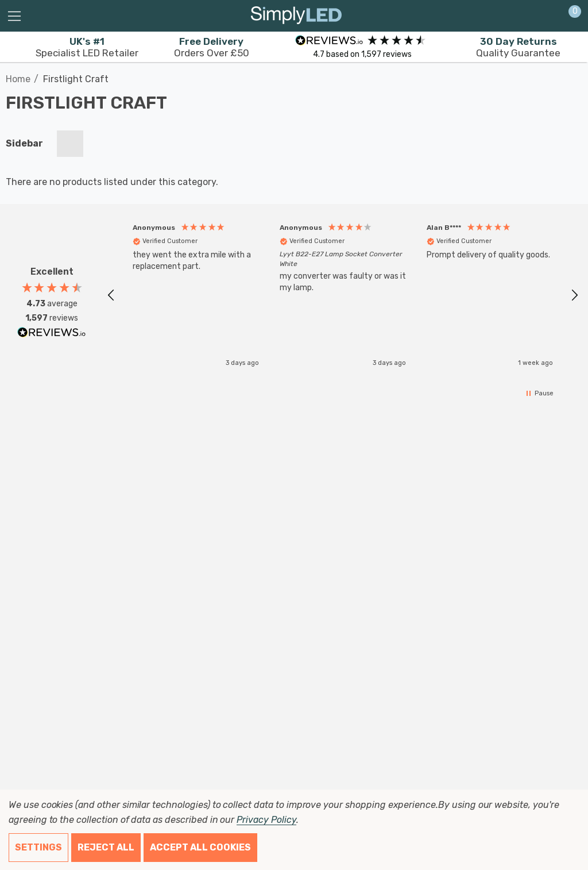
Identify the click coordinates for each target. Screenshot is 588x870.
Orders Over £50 (212, 47)
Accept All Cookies (200, 847)
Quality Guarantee (518, 47)
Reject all (106, 847)
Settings (38, 847)
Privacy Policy (266, 820)
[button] (111, 292)
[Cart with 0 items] (569, 16)
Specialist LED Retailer (87, 47)
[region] (343, 292)
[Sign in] (547, 16)
